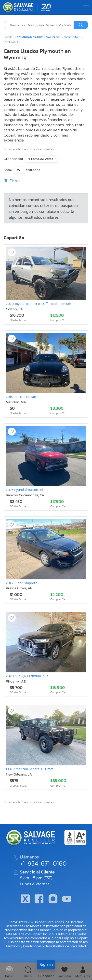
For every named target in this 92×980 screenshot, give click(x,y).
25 (19, 170)
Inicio (8, 37)
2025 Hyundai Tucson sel (24, 490)
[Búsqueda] (81, 25)
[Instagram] (53, 899)
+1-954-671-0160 (43, 863)
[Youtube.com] (67, 899)
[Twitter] (25, 899)
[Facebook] (39, 899)
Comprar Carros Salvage (38, 37)
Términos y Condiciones (24, 946)
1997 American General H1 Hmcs (30, 769)
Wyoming (72, 37)
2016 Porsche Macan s (22, 397)
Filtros (12, 181)
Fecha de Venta (42, 159)
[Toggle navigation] (86, 7)
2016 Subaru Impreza (22, 583)
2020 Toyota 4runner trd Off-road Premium (39, 304)
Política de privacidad (69, 946)
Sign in (46, 964)
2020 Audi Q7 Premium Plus (27, 676)
